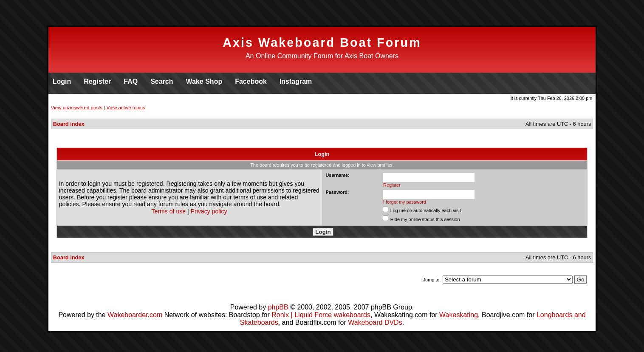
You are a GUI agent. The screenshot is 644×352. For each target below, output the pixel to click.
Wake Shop (204, 81)
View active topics (126, 108)
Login (62, 81)
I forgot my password (405, 202)
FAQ (131, 81)
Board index (69, 124)
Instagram (296, 81)
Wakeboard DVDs (375, 322)
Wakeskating (459, 315)
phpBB (278, 307)
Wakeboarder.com (135, 315)
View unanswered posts (77, 108)
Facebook (251, 81)
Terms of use (169, 211)
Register (97, 81)
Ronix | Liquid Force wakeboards (321, 315)
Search (162, 81)
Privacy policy (209, 211)
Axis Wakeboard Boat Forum (322, 43)
